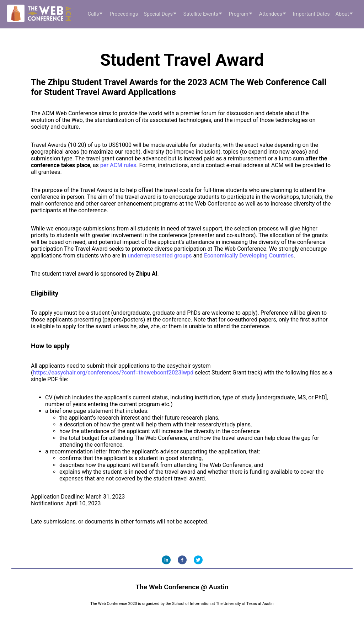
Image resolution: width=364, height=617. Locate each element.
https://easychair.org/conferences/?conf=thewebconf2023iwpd (113, 373)
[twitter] (198, 560)
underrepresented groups (160, 256)
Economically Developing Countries (249, 256)
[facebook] (182, 560)
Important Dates (311, 14)
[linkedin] (166, 560)
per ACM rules (118, 165)
